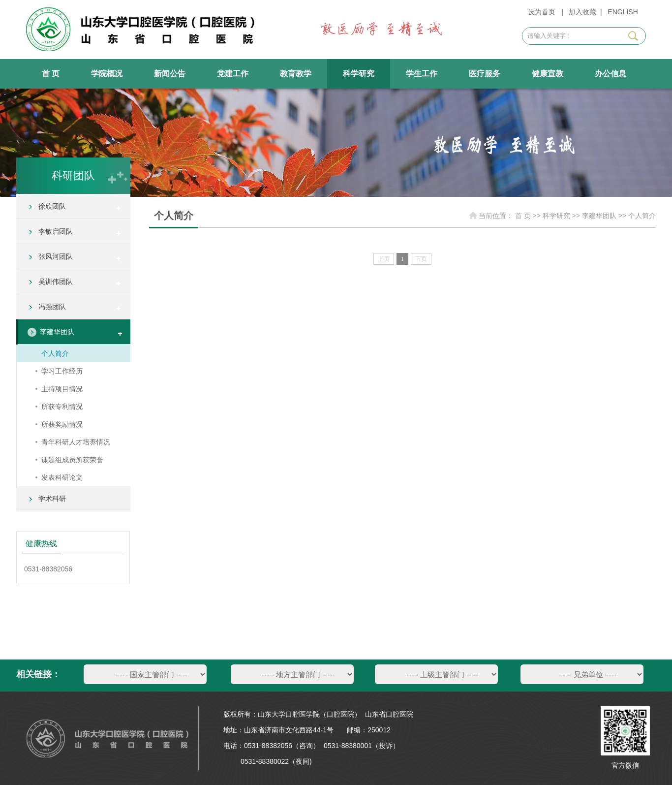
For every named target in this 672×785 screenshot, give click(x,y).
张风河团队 (56, 256)
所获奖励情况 (62, 424)
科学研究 (359, 74)
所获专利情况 (62, 407)
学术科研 (52, 499)
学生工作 (422, 74)
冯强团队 (52, 307)
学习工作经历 (62, 371)
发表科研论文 (62, 477)
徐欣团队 (52, 206)
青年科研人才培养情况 (76, 442)
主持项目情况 (62, 389)
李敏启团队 (56, 231)
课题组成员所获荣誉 (72, 460)
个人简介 (55, 353)
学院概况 (107, 74)
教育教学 (296, 74)
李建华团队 (57, 332)
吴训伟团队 (56, 282)
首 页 (51, 74)
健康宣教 (548, 74)
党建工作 (233, 74)
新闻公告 (170, 74)
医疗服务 (485, 74)
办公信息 (611, 74)
